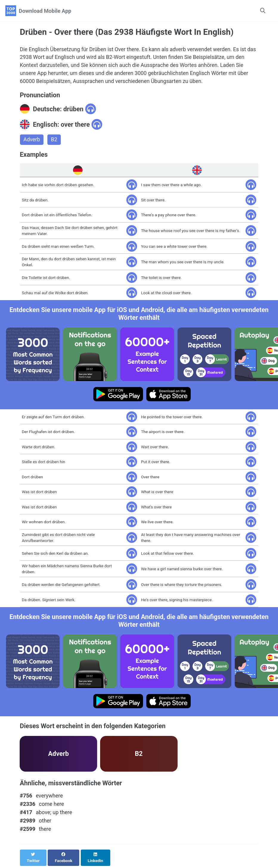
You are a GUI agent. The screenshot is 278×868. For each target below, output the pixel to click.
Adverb (32, 140)
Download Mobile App (45, 11)
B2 (54, 140)
